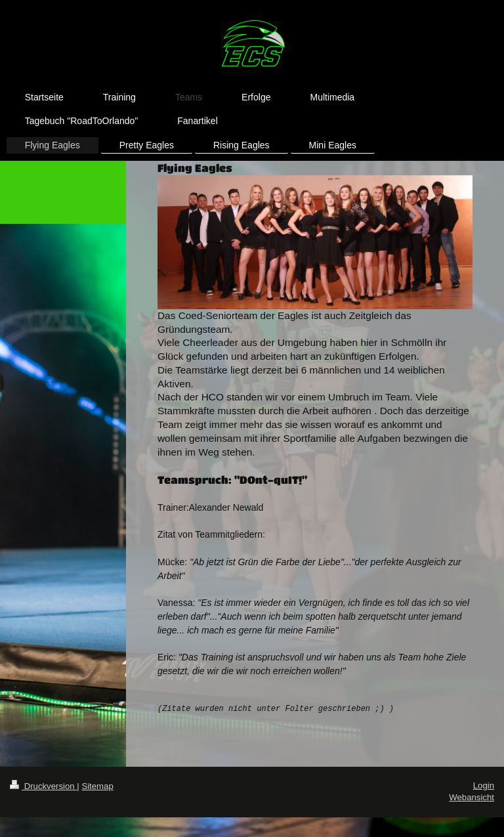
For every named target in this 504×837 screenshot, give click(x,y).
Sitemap (97, 786)
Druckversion (43, 786)
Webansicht (472, 797)
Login (484, 785)
